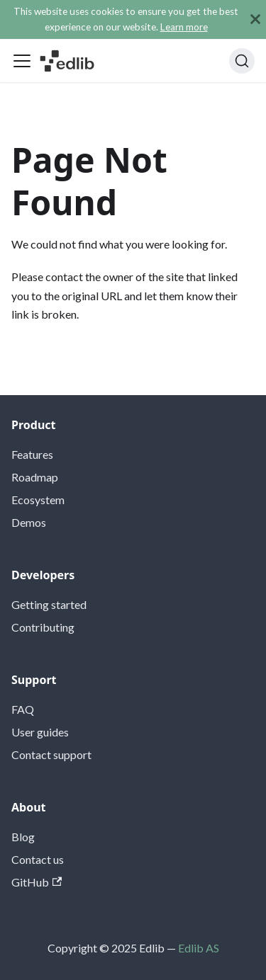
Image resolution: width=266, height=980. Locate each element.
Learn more (184, 27)
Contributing (43, 627)
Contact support (51, 754)
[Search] (242, 61)
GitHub (37, 882)
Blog (23, 837)
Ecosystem (38, 500)
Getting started (49, 604)
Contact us (38, 859)
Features (32, 454)
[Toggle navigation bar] (22, 61)
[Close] (255, 19)
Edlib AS (199, 948)
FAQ (23, 709)
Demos (29, 522)
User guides (40, 732)
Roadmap (35, 477)
